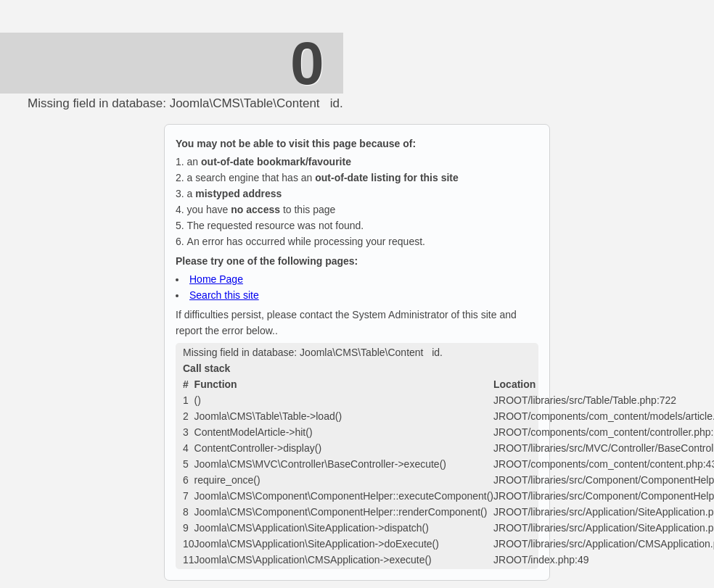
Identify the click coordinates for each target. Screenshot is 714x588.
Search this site (224, 295)
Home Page (216, 279)
